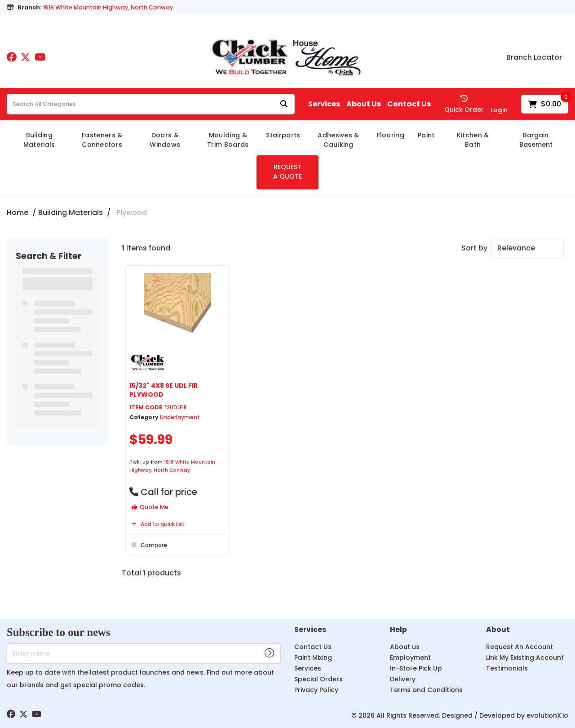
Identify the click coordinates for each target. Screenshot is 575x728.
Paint (426, 135)
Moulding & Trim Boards (228, 140)
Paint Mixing (313, 658)
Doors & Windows (165, 140)
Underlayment (180, 417)
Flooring (391, 135)
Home (18, 213)
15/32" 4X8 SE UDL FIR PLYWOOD (164, 390)
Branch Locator (534, 57)
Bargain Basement (536, 140)
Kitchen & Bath (473, 140)
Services (324, 104)
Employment (410, 658)
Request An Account (520, 647)
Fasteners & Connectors (102, 140)
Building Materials (39, 140)
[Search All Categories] (151, 104)
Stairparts (283, 135)
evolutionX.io (547, 715)
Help (398, 630)
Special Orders (318, 679)
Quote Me (150, 507)
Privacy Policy (316, 690)
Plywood (132, 213)
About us (405, 647)
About (498, 630)
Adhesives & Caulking (338, 140)
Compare (148, 545)
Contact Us (409, 104)
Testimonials (507, 668)
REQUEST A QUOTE (287, 172)
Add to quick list (157, 524)
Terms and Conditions (426, 690)
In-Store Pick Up (416, 668)
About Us (364, 104)
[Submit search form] (284, 104)
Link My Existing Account (525, 658)
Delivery (403, 679)
